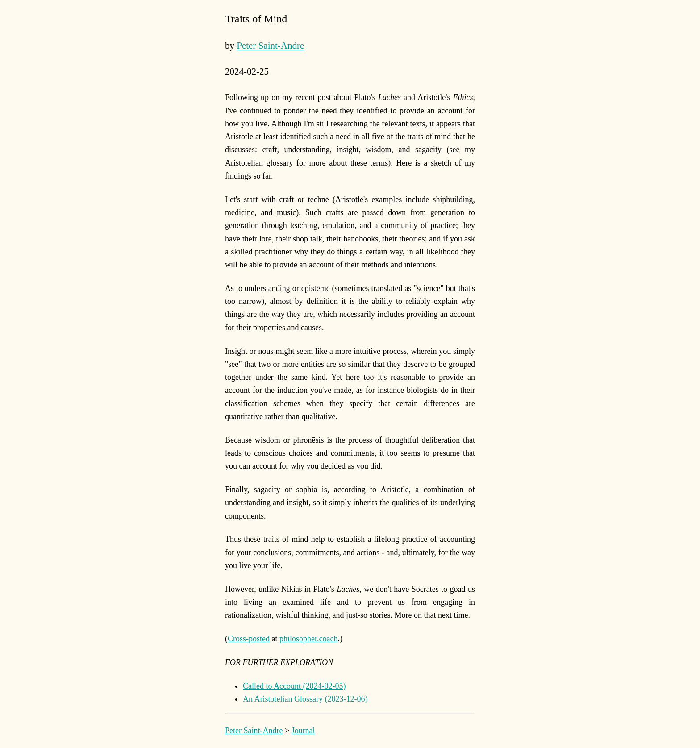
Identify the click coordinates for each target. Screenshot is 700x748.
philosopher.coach (308, 639)
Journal (303, 731)
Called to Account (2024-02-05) (294, 686)
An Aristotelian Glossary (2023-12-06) (305, 699)
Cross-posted (249, 639)
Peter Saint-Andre (270, 46)
